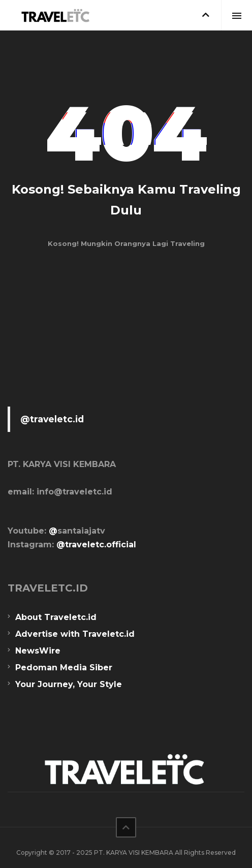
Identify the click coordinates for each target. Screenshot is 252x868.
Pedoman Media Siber (64, 668)
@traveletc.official (96, 545)
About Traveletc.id (56, 617)
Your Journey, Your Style (69, 684)
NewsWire (38, 651)
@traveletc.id (52, 419)
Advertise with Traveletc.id (75, 634)
